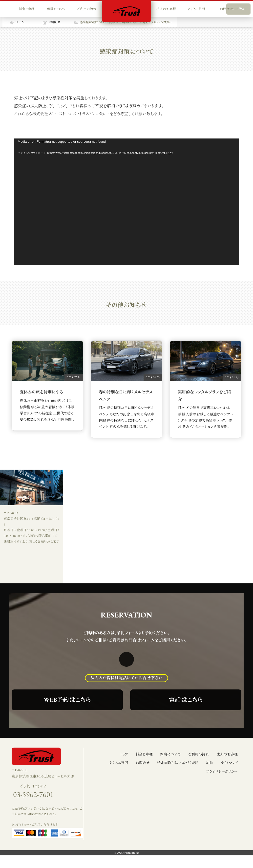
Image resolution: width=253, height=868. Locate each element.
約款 (210, 763)
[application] (126, 202)
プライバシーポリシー (222, 772)
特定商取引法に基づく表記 (178, 763)
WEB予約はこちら (67, 700)
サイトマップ (229, 763)
